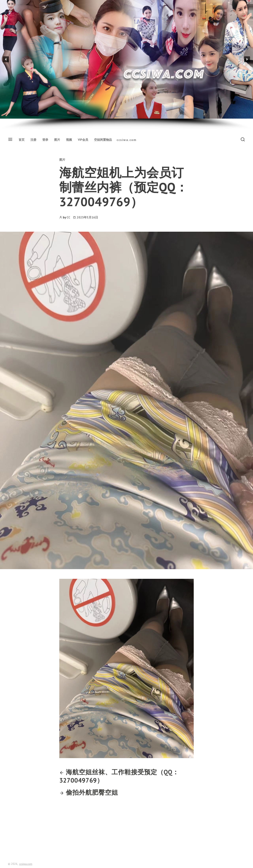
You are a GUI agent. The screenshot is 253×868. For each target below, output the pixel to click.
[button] (6, 59)
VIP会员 (83, 140)
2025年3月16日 (87, 217)
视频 (69, 140)
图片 (57, 140)
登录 (45, 140)
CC (68, 217)
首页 (22, 140)
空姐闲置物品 (103, 140)
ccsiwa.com (127, 140)
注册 (33, 140)
